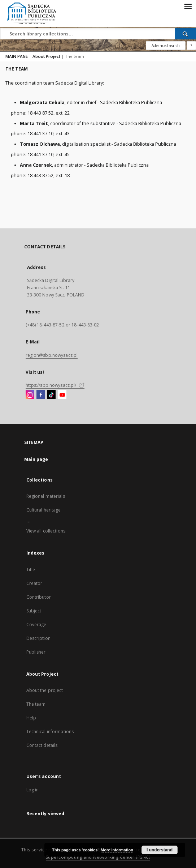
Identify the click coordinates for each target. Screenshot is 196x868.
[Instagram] (30, 395)
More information (117, 850)
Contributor (39, 597)
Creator (34, 583)
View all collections (46, 531)
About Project (46, 56)
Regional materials (46, 496)
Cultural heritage (44, 510)
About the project (45, 690)
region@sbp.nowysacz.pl (52, 355)
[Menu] (188, 6)
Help (31, 718)
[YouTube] (62, 395)
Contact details (42, 745)
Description (38, 638)
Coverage (36, 625)
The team (36, 704)
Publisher (36, 652)
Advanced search (166, 46)
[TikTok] (51, 395)
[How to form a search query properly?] (191, 46)
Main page (36, 459)
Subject (34, 611)
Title (31, 570)
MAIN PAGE (17, 56)
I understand (160, 850)
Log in (33, 790)
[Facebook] (41, 395)
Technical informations (50, 732)
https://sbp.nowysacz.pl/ (55, 385)
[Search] (186, 34)
